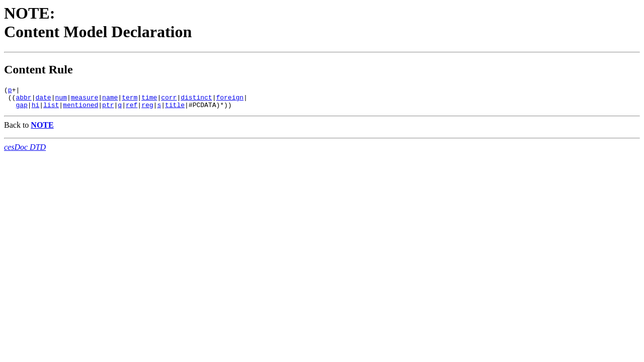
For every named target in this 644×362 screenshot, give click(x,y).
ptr (108, 109)
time (149, 100)
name (110, 100)
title (175, 109)
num (61, 100)
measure (85, 100)
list (51, 109)
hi (36, 109)
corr (169, 100)
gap (21, 109)
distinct (196, 100)
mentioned (80, 109)
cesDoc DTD (25, 152)
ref (132, 109)
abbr (23, 100)
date (43, 100)
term (130, 100)
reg (147, 109)
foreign (230, 100)
